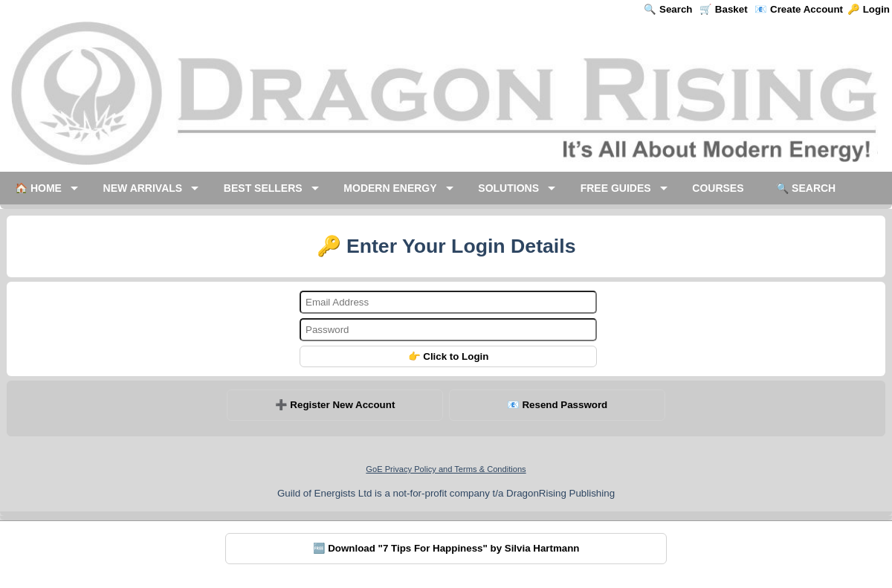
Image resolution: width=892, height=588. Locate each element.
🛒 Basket (723, 9)
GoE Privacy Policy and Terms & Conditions (446, 469)
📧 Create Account (799, 9)
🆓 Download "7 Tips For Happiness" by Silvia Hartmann (446, 548)
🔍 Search (668, 9)
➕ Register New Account (335, 405)
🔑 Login (869, 9)
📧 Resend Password (557, 405)
